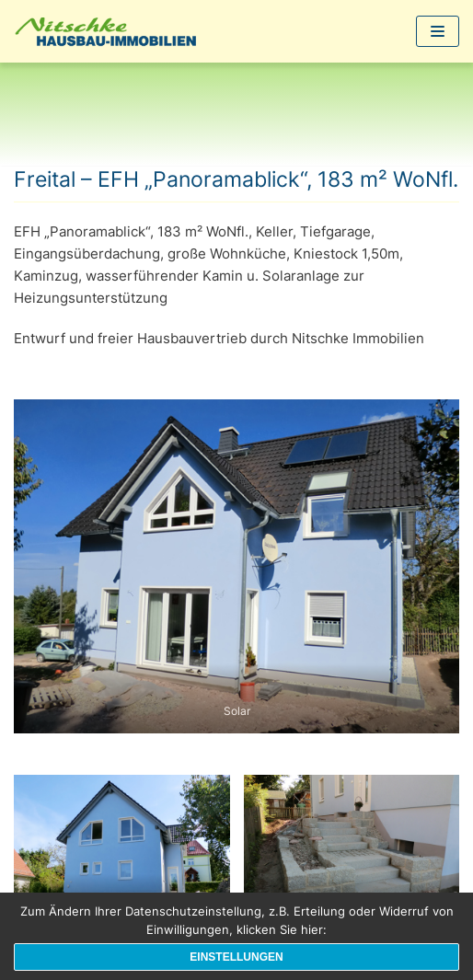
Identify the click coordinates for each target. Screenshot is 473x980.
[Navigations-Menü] (438, 31)
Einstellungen (236, 957)
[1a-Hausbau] (110, 31)
